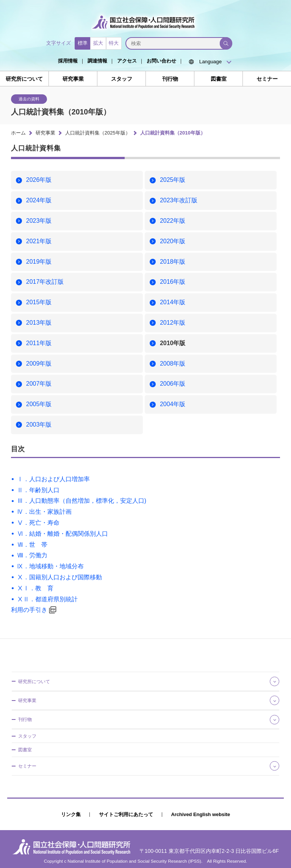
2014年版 (173, 302)
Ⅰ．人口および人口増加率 (53, 479)
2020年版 (173, 241)
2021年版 (39, 241)
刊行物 (170, 79)
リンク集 (71, 814)
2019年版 (39, 262)
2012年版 (173, 323)
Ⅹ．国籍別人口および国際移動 (59, 577)
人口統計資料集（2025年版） (98, 133)
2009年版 (39, 364)
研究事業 (73, 79)
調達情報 (97, 61)
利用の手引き (29, 610)
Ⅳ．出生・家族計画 (44, 512)
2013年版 (39, 323)
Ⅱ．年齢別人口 (38, 490)
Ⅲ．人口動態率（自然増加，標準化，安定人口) (82, 501)
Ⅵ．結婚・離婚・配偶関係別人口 (63, 534)
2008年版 (173, 364)
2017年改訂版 (45, 282)
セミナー (267, 79)
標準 (83, 43)
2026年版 (39, 180)
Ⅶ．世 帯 (32, 545)
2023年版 (39, 221)
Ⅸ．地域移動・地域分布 (50, 566)
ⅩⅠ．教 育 (35, 588)
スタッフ (122, 79)
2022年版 (173, 221)
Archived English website (200, 814)
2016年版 (173, 282)
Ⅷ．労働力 (32, 555)
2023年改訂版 (179, 200)
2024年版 (39, 200)
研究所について (24, 79)
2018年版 (173, 262)
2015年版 (39, 302)
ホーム (18, 133)
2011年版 (39, 343)
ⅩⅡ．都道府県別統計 (47, 599)
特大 (114, 43)
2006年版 (173, 384)
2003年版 (39, 425)
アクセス (127, 61)
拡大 (98, 43)
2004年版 (173, 404)
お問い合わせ (161, 61)
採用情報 (68, 61)
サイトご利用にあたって (126, 814)
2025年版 (173, 180)
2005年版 (39, 404)
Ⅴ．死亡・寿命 (38, 523)
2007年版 (39, 384)
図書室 (219, 79)
